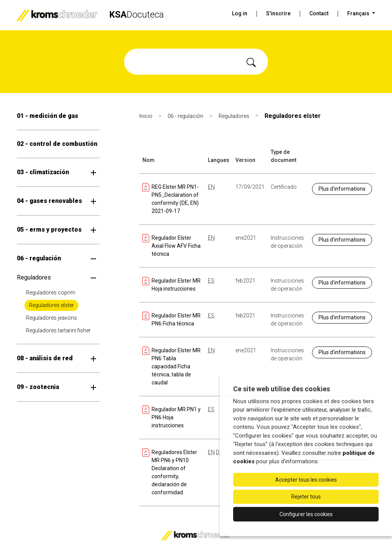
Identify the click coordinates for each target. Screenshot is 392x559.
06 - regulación (39, 258)
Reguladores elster (51, 305)
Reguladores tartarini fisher (58, 330)
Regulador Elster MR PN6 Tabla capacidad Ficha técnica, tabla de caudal (171, 366)
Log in (240, 13)
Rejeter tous (306, 497)
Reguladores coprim (51, 293)
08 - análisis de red (45, 358)
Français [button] (359, 13)
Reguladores (34, 277)
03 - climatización (43, 172)
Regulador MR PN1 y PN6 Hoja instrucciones (171, 417)
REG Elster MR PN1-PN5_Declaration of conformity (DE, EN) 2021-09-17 (171, 199)
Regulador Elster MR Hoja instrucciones (171, 284)
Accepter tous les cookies (306, 480)
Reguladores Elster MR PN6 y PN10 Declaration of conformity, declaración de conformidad (170, 472)
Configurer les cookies (306, 514)
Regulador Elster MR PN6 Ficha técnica (171, 319)
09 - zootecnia (38, 387)
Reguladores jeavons (51, 318)
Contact (319, 13)
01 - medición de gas (47, 116)
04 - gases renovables (49, 201)
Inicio (146, 116)
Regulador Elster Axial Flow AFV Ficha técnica (171, 245)
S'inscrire (278, 13)
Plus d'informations (342, 189)
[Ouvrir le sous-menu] (93, 172)
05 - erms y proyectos (49, 230)
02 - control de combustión (57, 144)
